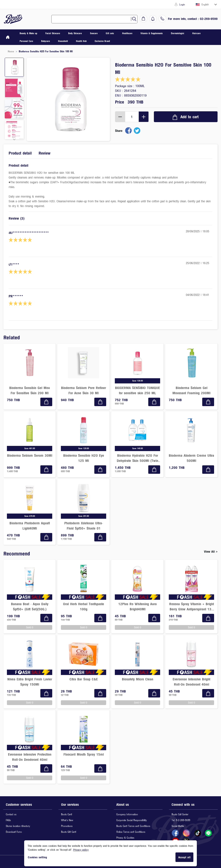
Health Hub (81, 41)
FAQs (8, 820)
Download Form (14, 832)
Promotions (67, 826)
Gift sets (110, 33)
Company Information (127, 814)
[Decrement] (120, 117)
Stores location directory (18, 826)
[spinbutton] (132, 117)
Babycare (46, 41)
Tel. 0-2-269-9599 (181, 820)
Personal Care (26, 41)
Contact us (11, 814)
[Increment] (144, 117)
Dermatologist (178, 33)
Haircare (196, 33)
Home (11, 51)
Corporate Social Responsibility (132, 820)
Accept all (184, 857)
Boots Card (67, 814)
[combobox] (93, 19)
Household (63, 41)
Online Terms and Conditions (131, 832)
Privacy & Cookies (125, 838)
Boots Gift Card (69, 832)
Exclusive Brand (102, 41)
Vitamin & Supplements (152, 33)
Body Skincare (75, 33)
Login (180, 4)
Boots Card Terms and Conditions (133, 826)
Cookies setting (37, 857)
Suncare (94, 33)
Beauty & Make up (28, 33)
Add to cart (186, 117)
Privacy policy (81, 850)
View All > (211, 551)
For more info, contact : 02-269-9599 (193, 19)
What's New (67, 820)
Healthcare (127, 33)
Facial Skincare (53, 33)
